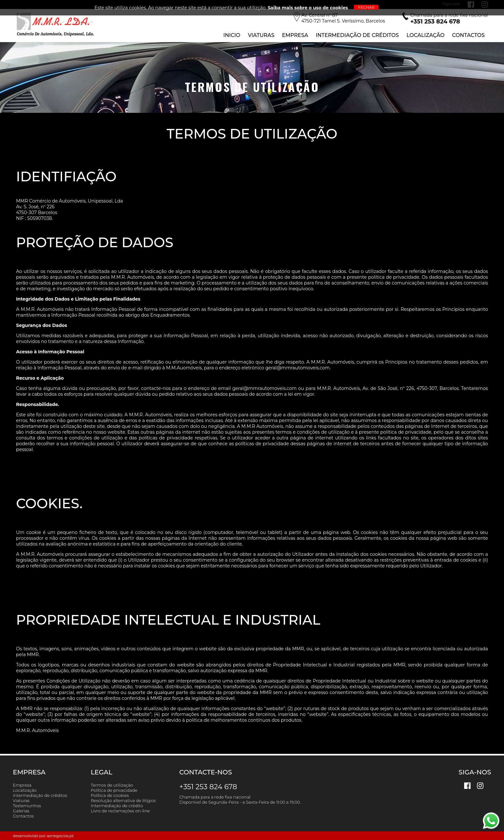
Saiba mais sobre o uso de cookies (308, 8)
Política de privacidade (114, 790)
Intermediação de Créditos (357, 35)
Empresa (295, 35)
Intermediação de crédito (117, 806)
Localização (426, 35)
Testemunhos (27, 806)
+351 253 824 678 (208, 787)
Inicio (232, 35)
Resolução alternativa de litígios (123, 800)
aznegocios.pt (60, 836)
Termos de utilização (112, 785)
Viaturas (261, 35)
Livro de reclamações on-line (120, 811)
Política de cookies (110, 795)
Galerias (21, 811)
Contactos (468, 35)
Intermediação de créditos (40, 795)
